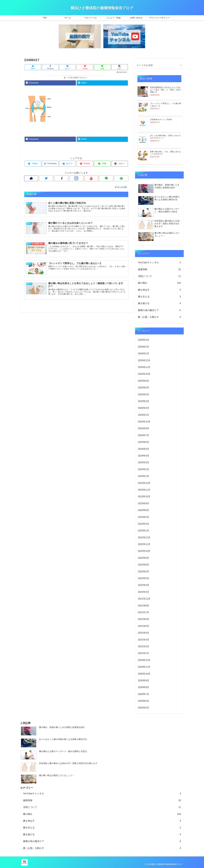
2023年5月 (144, 517)
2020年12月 (144, 660)
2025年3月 (144, 401)
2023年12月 (144, 483)
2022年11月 (144, 544)
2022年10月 (144, 551)
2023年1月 (144, 531)
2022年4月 (144, 585)
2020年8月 (144, 687)
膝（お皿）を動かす (159, 317)
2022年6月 (144, 572)
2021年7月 (144, 612)
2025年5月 (144, 394)
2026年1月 (144, 354)
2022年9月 (144, 558)
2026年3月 (144, 340)
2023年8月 (144, 510)
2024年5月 (144, 449)
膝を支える (159, 297)
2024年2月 (144, 469)
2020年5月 (144, 708)
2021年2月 (144, 646)
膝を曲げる (159, 303)
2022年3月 (144, 592)
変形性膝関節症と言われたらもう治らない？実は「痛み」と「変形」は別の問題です (165, 90)
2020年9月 (144, 681)
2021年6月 (144, 619)
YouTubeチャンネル (159, 263)
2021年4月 (144, 633)
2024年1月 (144, 476)
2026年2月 (144, 347)
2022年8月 (144, 565)
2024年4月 (144, 456)
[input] (159, 65)
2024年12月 (144, 422)
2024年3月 (144, 462)
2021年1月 (144, 653)
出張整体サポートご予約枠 (161, 119)
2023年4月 (144, 524)
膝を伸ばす (159, 290)
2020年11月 (144, 667)
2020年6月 (144, 701)
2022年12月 (144, 537)
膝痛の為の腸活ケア (159, 310)
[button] (181, 65)
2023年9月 (144, 503)
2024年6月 (144, 442)
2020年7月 (144, 694)
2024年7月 (144, 435)
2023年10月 (144, 497)
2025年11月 (144, 367)
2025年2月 (144, 408)
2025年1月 (144, 415)
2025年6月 (144, 388)
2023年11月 (144, 490)
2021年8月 (144, 606)
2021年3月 (144, 640)
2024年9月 (144, 428)
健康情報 (159, 269)
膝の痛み (159, 283)
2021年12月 (144, 599)
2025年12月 (144, 360)
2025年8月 (144, 381)
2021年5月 (144, 626)
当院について (159, 276)
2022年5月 (144, 578)
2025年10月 (144, 374)
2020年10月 (144, 674)
